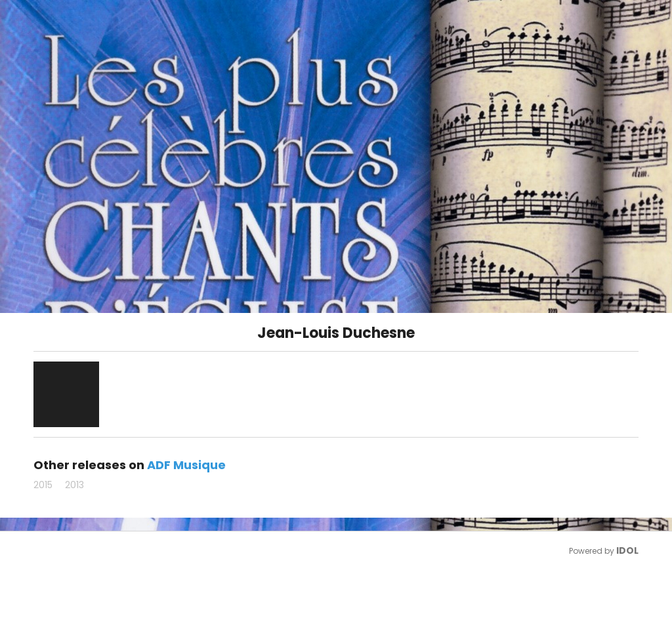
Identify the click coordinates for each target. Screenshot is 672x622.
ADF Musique (186, 465)
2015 (43, 485)
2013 (74, 485)
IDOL (627, 550)
